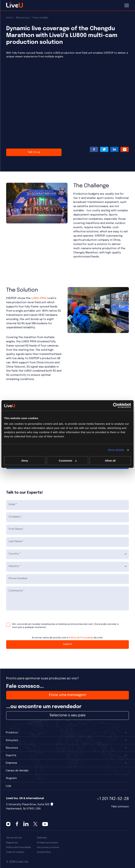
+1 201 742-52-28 (113, 799)
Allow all (110, 461)
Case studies (40, 18)
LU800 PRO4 (39, 298)
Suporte (11, 755)
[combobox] (67, 554)
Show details (116, 450)
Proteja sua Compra (47, 843)
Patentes (42, 838)
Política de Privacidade (81, 638)
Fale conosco (120, 807)
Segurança (12, 843)
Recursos (12, 748)
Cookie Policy (44, 852)
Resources (22, 18)
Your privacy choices (48, 847)
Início (9, 18)
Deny (25, 461)
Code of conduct (15, 852)
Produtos (12, 733)
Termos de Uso (14, 838)
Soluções (12, 740)
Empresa (11, 763)
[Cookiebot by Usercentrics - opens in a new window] (116, 405)
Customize (68, 461)
